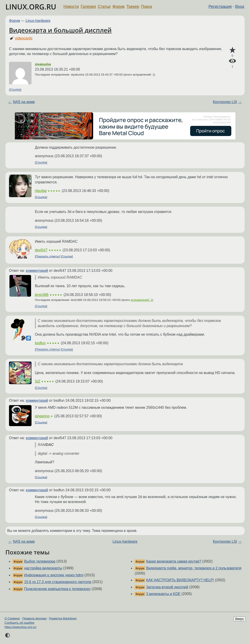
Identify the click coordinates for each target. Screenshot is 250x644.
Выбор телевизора (40, 561)
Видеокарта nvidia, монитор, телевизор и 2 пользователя (194, 568)
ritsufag (41, 191)
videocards (24, 38)
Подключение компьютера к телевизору (57, 589)
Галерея (88, 7)
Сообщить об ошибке (19, 623)
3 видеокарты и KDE (163, 594)
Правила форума (35, 618)
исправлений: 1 (141, 300)
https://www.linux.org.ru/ (20, 627)
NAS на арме (24, 102)
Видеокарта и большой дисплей (60, 30)
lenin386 (42, 295)
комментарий (37, 271)
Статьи (104, 7)
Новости (71, 7)
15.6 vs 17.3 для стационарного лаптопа (58, 582)
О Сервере (12, 618)
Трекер (133, 7)
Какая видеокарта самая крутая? (174, 561)
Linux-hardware (38, 21)
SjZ (38, 381)
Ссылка (15, 90)
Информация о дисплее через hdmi (54, 575)
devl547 (41, 250)
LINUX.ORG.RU (31, 7)
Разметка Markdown (63, 618)
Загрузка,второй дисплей (167, 587)
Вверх (240, 619)
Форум (118, 7)
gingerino (42, 416)
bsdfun (40, 343)
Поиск (147, 7)
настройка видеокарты (43, 568)
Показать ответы (47, 256)
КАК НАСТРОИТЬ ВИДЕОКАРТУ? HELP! (180, 580)
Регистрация (220, 7)
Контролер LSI (225, 102)
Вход (240, 7)
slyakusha (43, 64)
